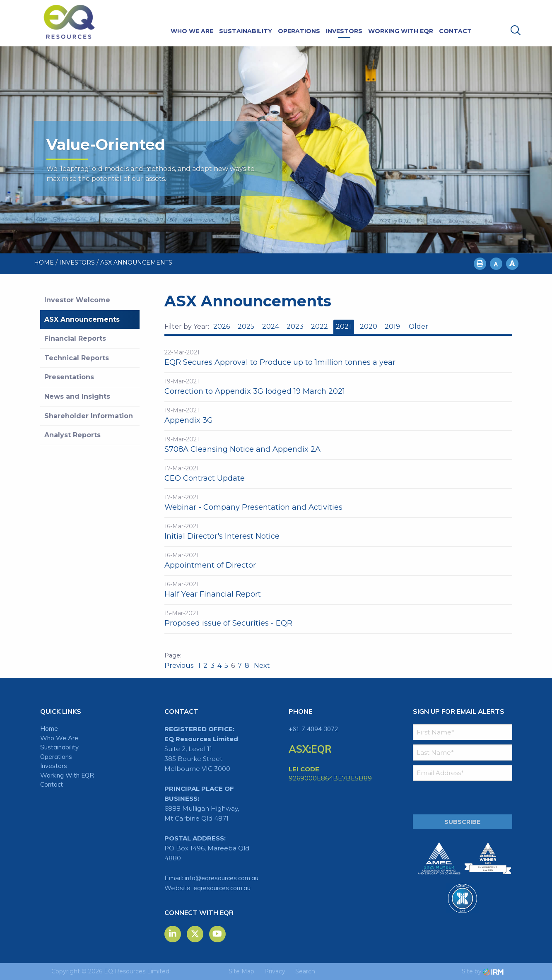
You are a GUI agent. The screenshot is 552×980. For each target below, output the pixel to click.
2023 (295, 326)
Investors (344, 31)
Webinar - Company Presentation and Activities (253, 507)
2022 (319, 326)
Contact (455, 31)
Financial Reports (75, 338)
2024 (271, 326)
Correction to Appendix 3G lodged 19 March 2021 (255, 391)
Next (261, 666)
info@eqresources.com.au (222, 878)
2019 (392, 326)
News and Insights (77, 396)
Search (305, 971)
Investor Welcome (77, 300)
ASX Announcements (82, 319)
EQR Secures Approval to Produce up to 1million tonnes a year (280, 362)
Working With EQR (401, 31)
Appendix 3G (189, 420)
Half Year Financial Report (213, 594)
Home (49, 728)
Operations (299, 31)
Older (418, 326)
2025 (246, 326)
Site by (483, 971)
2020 (369, 326)
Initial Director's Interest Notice (222, 536)
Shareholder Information (89, 416)
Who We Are (192, 31)
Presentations (69, 377)
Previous (180, 666)
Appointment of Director (210, 565)
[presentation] (463, 798)
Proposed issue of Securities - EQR (228, 623)
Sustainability (246, 31)
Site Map (241, 971)
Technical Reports (77, 358)
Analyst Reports (72, 435)
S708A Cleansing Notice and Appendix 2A (242, 449)
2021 (343, 326)
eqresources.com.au (222, 888)
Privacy (275, 971)
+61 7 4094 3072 (313, 729)
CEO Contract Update (205, 478)
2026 (222, 326)
